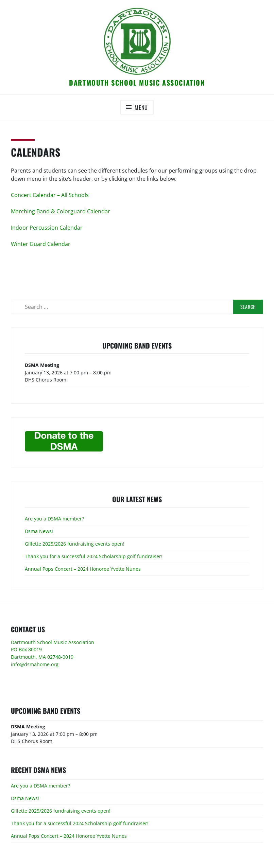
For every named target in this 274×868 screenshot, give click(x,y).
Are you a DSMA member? (54, 519)
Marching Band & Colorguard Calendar (61, 211)
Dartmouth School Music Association (137, 83)
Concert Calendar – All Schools (50, 195)
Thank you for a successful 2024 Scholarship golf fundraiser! (94, 556)
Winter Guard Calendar (41, 244)
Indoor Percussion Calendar (47, 228)
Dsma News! (39, 531)
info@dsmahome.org (35, 664)
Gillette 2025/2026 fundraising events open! (75, 544)
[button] (137, 41)
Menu (141, 107)
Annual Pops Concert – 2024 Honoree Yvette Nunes (83, 569)
